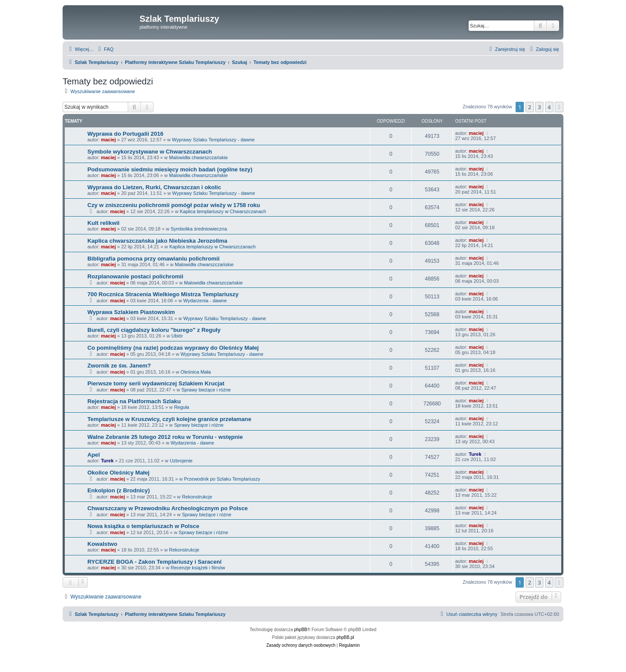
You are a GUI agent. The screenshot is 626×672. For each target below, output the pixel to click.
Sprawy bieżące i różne (206, 390)
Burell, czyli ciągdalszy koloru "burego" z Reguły (154, 330)
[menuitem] (105, 49)
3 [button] (539, 107)
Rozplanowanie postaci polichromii (135, 276)
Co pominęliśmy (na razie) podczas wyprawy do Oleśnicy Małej (173, 348)
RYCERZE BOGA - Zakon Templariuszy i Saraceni (155, 562)
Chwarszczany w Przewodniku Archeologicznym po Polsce (168, 508)
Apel (94, 455)
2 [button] (530, 107)
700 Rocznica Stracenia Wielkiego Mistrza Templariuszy (163, 294)
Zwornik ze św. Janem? (119, 366)
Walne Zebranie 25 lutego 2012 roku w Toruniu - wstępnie (165, 437)
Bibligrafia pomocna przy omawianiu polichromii (153, 259)
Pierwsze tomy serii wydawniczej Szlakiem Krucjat (156, 383)
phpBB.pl (345, 637)
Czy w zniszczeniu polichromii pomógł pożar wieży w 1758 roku (174, 205)
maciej (108, 140)
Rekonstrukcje (197, 497)
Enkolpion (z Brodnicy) (119, 490)
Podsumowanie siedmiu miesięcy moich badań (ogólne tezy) (170, 169)
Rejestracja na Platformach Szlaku (134, 401)
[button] (559, 107)
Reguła (181, 407)
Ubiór (177, 336)
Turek (107, 461)
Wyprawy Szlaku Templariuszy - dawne (213, 140)
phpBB (301, 630)
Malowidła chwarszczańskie (198, 157)
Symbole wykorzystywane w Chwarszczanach (150, 152)
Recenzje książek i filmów (198, 568)
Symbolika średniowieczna (199, 229)
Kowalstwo (102, 544)
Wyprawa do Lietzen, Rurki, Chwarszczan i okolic (154, 187)
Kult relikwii (103, 223)
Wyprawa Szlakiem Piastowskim (131, 312)
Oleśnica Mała (196, 372)
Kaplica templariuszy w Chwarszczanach (223, 211)
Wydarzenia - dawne (205, 301)
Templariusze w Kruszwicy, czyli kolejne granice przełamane (169, 419)
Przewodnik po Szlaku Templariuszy (222, 479)
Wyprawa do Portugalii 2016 (125, 134)
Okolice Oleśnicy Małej (118, 473)
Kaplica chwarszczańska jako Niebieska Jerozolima (157, 241)
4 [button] (549, 107)
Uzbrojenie (181, 461)
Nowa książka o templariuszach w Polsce (143, 526)
